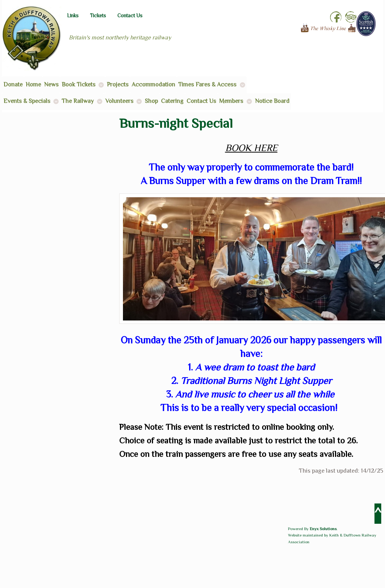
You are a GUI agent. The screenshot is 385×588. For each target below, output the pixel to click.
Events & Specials (27, 101)
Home (33, 85)
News (51, 85)
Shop (151, 101)
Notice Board (272, 101)
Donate (13, 85)
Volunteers (119, 101)
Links (73, 16)
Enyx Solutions (323, 529)
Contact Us (130, 16)
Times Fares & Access (207, 85)
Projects (118, 85)
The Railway (78, 101)
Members (231, 101)
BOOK (238, 148)
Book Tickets (79, 85)
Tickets (98, 16)
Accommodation (153, 85)
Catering (172, 101)
